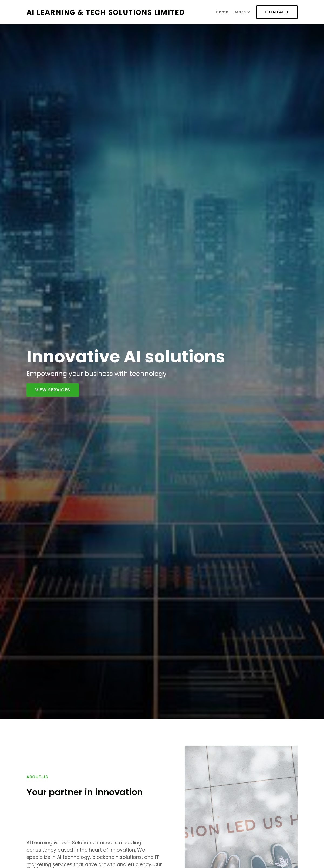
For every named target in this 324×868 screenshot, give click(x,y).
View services (53, 390)
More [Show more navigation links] (242, 12)
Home (222, 12)
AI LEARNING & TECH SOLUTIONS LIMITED (106, 12)
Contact (277, 12)
